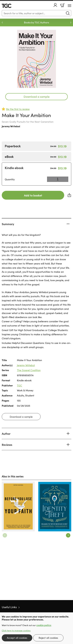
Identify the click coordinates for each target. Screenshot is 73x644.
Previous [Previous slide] (2, 22)
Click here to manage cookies (16, 630)
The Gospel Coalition (29, 370)
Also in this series (13, 476)
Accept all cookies (17, 638)
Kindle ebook (14, 168)
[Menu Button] (69, 6)
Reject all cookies (48, 638)
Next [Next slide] (71, 22)
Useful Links (9, 607)
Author (6, 433)
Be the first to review (18, 109)
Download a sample (37, 96)
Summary (8, 224)
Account (55, 5)
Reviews (7, 445)
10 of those (12, 6)
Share (69, 195)
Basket (62, 5)
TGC (19, 385)
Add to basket (33, 195)
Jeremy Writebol (11, 126)
